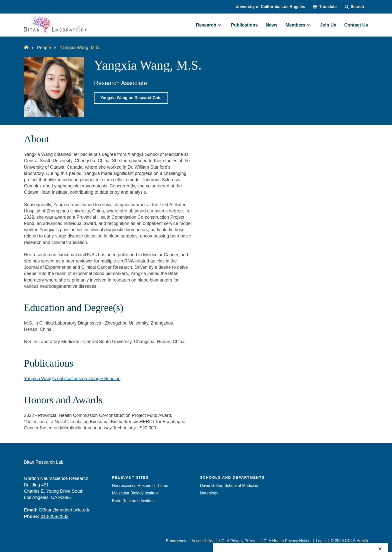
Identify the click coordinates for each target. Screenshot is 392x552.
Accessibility (202, 541)
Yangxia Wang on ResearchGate (131, 98)
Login (321, 541)
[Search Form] (354, 7)
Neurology (209, 493)
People (44, 48)
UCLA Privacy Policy (237, 541)
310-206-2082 (54, 516)
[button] (325, 7)
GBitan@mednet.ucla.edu (64, 510)
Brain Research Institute (133, 501)
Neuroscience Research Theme (140, 486)
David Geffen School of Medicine (229, 486)
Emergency (176, 541)
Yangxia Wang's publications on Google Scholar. (72, 379)
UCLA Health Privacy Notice (286, 541)
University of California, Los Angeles (270, 7)
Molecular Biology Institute (135, 493)
